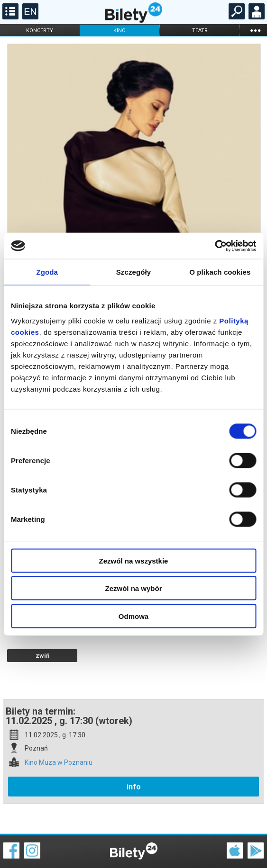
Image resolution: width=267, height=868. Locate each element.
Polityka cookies (134, 849)
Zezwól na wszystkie (134, 560)
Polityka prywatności (244, 849)
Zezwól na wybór (133, 588)
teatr (200, 31)
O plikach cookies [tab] (220, 272)
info (134, 754)
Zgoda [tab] (47, 272)
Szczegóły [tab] (133, 272)
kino (120, 31)
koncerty (40, 31)
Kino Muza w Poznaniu (59, 729)
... (255, 30)
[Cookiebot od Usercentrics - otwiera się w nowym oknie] (215, 246)
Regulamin (19, 843)
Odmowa (133, 616)
